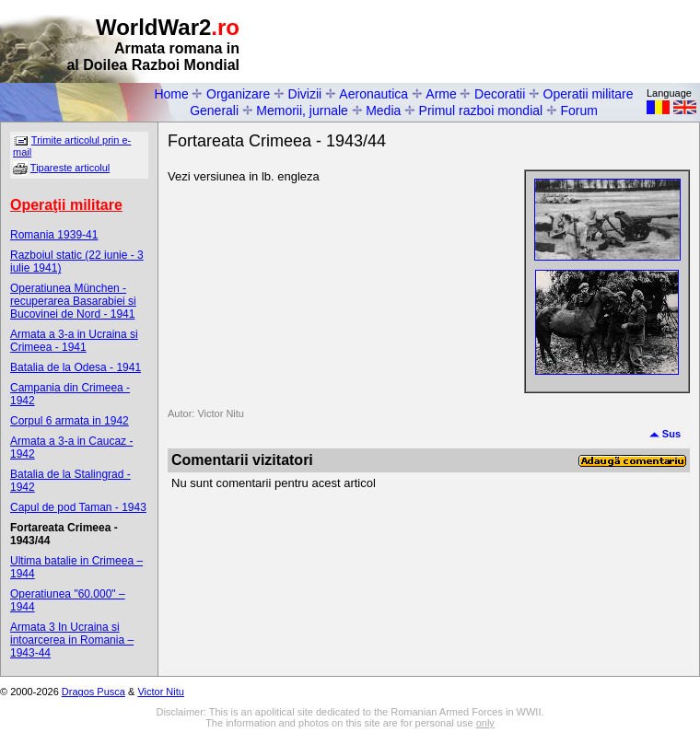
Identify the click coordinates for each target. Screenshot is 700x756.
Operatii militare (589, 94)
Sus (665, 434)
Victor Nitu (161, 692)
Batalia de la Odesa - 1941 (76, 367)
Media (383, 110)
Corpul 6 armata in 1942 (70, 421)
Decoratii (500, 94)
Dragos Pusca (93, 692)
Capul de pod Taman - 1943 (78, 507)
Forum (578, 110)
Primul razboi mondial (481, 110)
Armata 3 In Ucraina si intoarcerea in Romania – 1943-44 (72, 640)
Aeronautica (373, 94)
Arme (441, 94)
